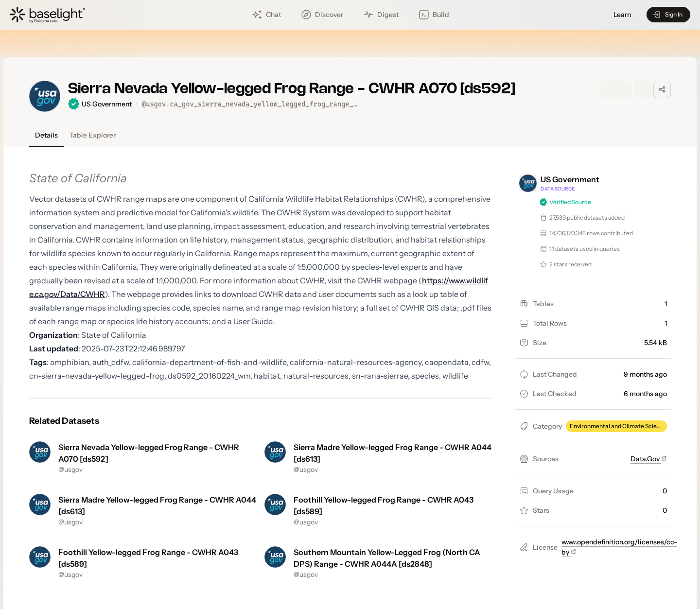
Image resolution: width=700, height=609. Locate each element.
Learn (622, 15)
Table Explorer (93, 135)
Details (46, 135)
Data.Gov (649, 459)
